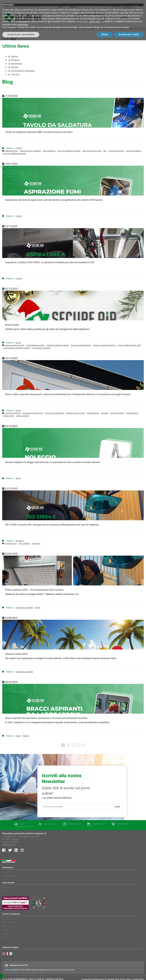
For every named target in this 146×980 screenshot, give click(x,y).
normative (36, 544)
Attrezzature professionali (33, 413)
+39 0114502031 (12, 839)
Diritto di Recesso (9, 922)
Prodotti (14, 60)
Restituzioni (7, 926)
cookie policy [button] (95, 961)
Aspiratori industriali (13, 413)
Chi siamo (6, 872)
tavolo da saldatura (134, 151)
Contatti (73, 7)
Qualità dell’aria (93, 413)
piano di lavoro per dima (92, 151)
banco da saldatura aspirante (69, 151)
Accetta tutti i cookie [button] (129, 974)
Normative (15, 64)
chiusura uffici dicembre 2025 (129, 345)
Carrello (5, 891)
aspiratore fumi (11, 544)
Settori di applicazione (82, 4)
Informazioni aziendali (21, 71)
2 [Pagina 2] (68, 745)
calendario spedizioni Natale (58, 345)
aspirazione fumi (11, 151)
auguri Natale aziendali (35, 345)
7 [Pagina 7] (83, 745)
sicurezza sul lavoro (116, 151)
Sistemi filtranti (132, 413)
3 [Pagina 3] (73, 745)
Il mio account (8, 887)
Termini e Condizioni (10, 919)
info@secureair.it (9, 845)
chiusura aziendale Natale (81, 345)
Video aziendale (22, 416)
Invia (117, 807)
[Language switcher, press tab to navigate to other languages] (141, 6)
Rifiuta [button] (105, 974)
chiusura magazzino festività (104, 345)
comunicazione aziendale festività (16, 348)
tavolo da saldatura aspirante (14, 154)
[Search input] (89, 18)
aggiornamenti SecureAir (15, 345)
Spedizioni (6, 938)
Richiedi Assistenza (10, 876)
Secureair (105, 413)
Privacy (5, 930)
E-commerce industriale (41, 348)
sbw (105, 151)
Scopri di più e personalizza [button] (21, 974)
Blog (63, 4)
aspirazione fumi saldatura (30, 151)
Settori (13, 57)
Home (5, 39)
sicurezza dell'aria (117, 413)
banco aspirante (49, 151)
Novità (13, 67)
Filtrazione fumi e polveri (75, 413)
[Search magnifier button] (101, 18)
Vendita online (9, 416)
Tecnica (14, 74)
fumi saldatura (24, 544)
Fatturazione (7, 934)
